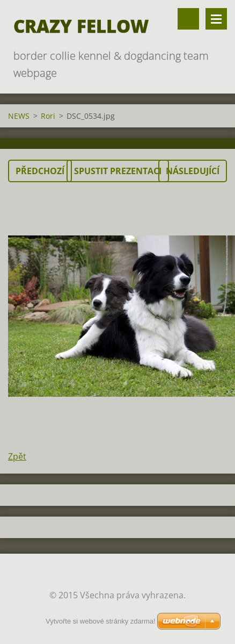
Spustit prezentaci (118, 171)
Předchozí (40, 171)
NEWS (19, 116)
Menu (216, 19)
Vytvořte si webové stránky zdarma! (101, 621)
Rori (48, 116)
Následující (193, 171)
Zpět (17, 456)
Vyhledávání (188, 19)
